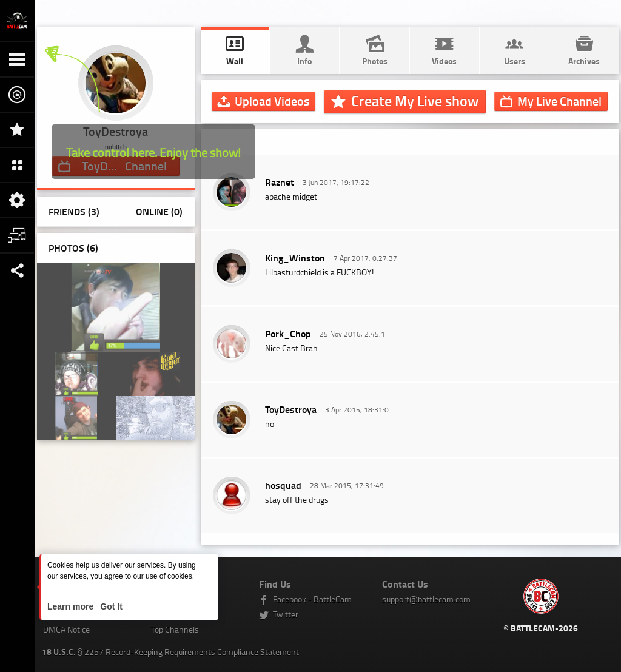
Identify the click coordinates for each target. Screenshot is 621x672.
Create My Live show (415, 101)
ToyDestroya (291, 409)
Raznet (280, 182)
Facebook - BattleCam (312, 599)
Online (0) (159, 211)
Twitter (286, 614)
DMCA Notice (66, 629)
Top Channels (175, 629)
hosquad (283, 485)
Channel (559, 101)
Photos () (73, 248)
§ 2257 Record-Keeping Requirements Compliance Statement (170, 652)
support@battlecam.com (426, 599)
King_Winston (295, 257)
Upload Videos (272, 101)
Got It (110, 606)
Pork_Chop (288, 333)
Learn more (72, 606)
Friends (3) (74, 211)
